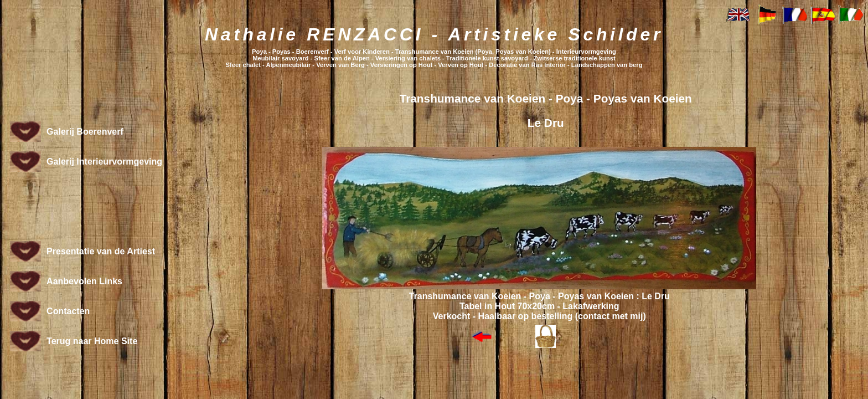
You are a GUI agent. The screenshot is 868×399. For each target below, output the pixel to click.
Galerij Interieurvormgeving (104, 162)
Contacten (68, 311)
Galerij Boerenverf (85, 132)
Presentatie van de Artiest (101, 251)
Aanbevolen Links (84, 281)
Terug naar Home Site (92, 341)
